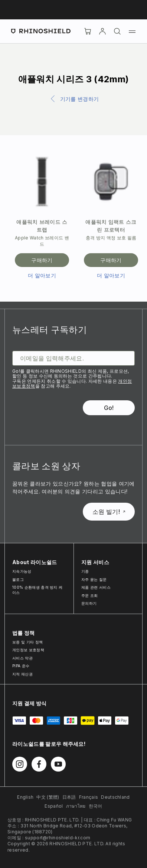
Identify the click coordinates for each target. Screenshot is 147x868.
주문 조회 (90, 595)
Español (54, 806)
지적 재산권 (22, 674)
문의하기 (89, 603)
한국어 (96, 806)
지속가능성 (22, 571)
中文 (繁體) (48, 797)
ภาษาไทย (76, 806)
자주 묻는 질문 (94, 579)
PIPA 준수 (21, 666)
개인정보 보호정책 (28, 650)
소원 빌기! (109, 512)
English (25, 797)
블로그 (18, 579)
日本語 (69, 797)
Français (89, 797)
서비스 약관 (22, 658)
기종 (85, 571)
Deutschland (115, 797)
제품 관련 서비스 (96, 587)
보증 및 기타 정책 (27, 642)
